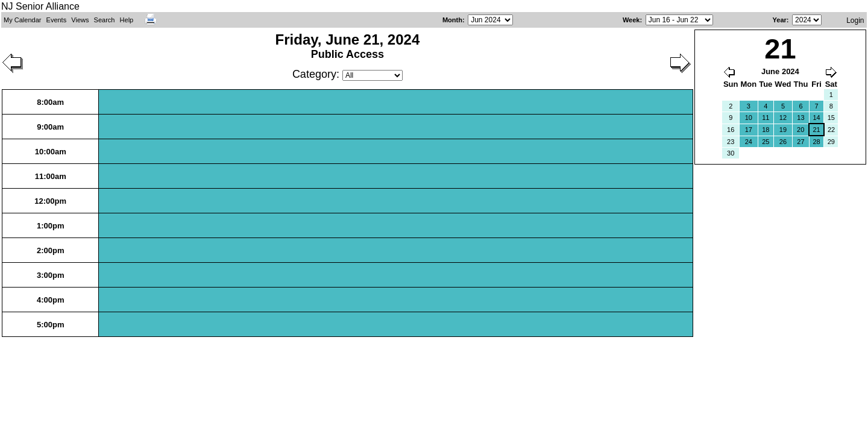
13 (800, 118)
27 (800, 142)
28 (816, 142)
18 (766, 130)
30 (731, 153)
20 (800, 130)
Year (780, 20)
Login (855, 20)
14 (816, 118)
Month (452, 20)
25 (766, 142)
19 (783, 130)
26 (783, 142)
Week (631, 20)
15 (831, 118)
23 (731, 142)
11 (766, 118)
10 (749, 118)
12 (783, 118)
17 (749, 130)
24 (749, 142)
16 (731, 130)
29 (831, 142)
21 (816, 130)
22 (831, 130)
